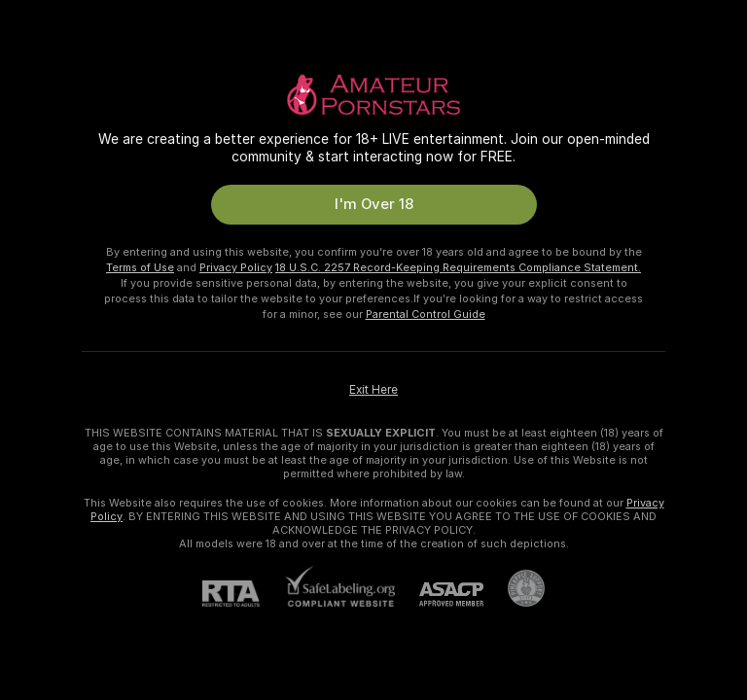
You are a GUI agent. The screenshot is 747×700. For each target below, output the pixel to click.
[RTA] (243, 594)
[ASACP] (439, 595)
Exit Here (373, 390)
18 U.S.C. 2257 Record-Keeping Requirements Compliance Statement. (458, 267)
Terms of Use (140, 267)
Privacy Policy (236, 267)
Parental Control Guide (426, 314)
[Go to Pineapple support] (514, 588)
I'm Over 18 (374, 204)
